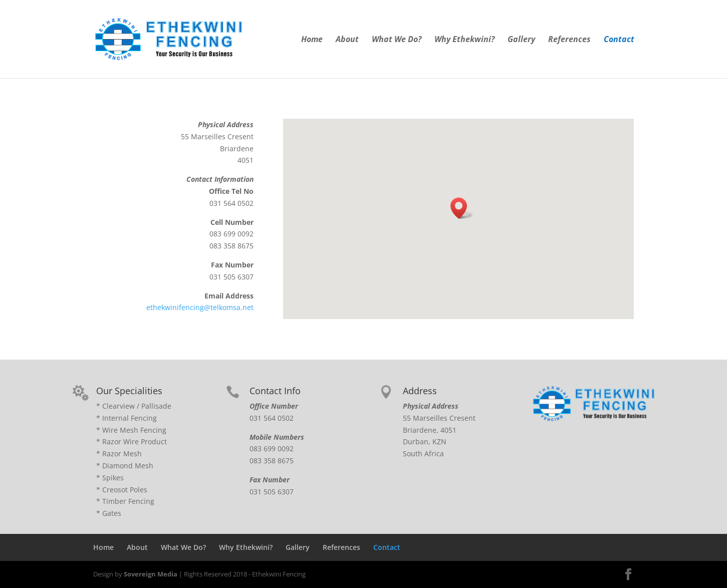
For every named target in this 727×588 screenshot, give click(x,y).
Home (312, 40)
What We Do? (397, 40)
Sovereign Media (151, 574)
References (569, 40)
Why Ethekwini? (464, 40)
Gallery (521, 40)
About (347, 40)
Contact (619, 40)
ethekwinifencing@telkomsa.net (200, 307)
